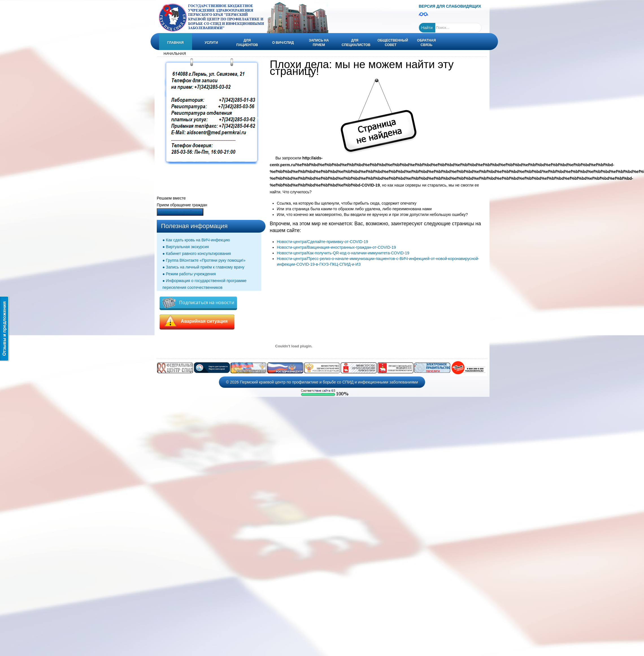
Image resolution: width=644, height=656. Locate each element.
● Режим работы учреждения (189, 274)
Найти (427, 28)
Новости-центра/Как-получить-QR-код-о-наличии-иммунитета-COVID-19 (343, 253)
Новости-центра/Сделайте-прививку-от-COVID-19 (322, 242)
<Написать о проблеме (180, 212)
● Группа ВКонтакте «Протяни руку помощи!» (204, 260)
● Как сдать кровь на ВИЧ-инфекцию (196, 240)
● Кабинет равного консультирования (197, 254)
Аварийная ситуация (197, 321)
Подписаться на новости (198, 303)
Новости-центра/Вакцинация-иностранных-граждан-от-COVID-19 (336, 247)
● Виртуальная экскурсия (186, 247)
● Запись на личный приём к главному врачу (203, 267)
